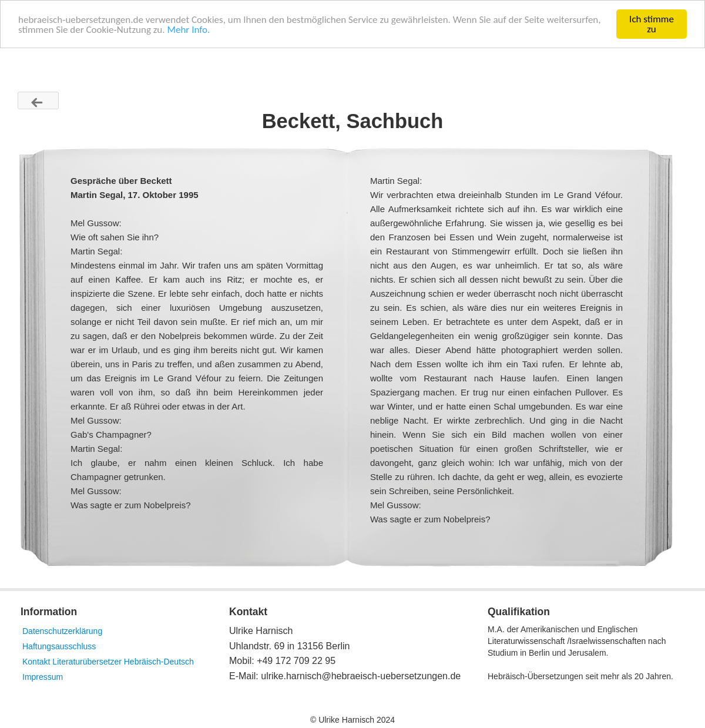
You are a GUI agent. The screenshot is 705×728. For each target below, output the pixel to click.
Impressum (43, 677)
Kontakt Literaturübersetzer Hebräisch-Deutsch (108, 662)
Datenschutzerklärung (62, 631)
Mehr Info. (188, 30)
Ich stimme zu (652, 24)
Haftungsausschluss (59, 646)
